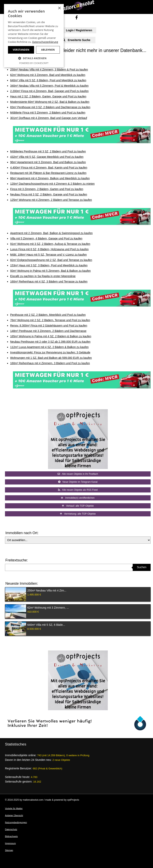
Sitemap (9, 850)
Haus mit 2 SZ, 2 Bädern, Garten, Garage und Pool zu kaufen (48, 96)
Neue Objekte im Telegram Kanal (78, 482)
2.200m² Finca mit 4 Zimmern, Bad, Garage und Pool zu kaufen (49, 91)
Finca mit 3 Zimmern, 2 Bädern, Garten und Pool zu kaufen (47, 189)
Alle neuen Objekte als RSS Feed (78, 490)
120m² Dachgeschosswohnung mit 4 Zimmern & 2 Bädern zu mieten (52, 184)
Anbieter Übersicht (14, 815)
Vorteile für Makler (14, 808)
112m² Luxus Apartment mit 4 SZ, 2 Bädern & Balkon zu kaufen (49, 347)
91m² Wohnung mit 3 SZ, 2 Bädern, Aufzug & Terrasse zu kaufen (50, 244)
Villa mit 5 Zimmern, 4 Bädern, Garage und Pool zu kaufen (46, 238)
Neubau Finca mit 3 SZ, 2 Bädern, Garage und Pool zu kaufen (49, 194)
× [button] (59, 8)
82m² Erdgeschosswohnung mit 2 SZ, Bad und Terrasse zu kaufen (51, 260)
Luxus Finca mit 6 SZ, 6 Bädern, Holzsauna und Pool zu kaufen (49, 249)
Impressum (10, 843)
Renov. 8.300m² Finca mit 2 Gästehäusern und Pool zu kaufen (49, 326)
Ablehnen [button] (48, 50)
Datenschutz (11, 829)
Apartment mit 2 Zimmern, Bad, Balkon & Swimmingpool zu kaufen (51, 233)
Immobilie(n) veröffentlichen (78, 498)
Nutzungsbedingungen (16, 822)
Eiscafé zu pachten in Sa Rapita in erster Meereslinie (43, 276)
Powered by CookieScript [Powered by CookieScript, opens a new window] (34, 63)
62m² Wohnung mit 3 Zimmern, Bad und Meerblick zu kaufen (48, 75)
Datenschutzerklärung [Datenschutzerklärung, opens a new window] (45, 42)
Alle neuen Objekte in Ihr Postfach (78, 474)
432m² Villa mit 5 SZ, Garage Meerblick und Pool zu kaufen (47, 157)
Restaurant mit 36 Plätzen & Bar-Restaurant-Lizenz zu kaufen (48, 173)
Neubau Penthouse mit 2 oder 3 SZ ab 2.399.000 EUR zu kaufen (50, 342)
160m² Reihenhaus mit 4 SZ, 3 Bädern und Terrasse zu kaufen (49, 281)
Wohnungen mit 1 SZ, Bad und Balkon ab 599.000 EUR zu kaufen (51, 358)
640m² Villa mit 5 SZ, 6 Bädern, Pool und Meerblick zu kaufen (48, 80)
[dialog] (34, 36)
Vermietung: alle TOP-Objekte (78, 514)
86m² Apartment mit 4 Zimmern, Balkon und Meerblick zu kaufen (50, 178)
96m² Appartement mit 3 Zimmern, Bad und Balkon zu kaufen (48, 162)
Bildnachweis (11, 836)
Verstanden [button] (21, 50)
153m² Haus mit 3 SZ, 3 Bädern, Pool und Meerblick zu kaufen (49, 265)
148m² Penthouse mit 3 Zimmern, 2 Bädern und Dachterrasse (48, 331)
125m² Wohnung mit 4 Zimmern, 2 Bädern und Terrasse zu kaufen (51, 200)
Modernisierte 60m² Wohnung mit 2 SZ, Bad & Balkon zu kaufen (50, 102)
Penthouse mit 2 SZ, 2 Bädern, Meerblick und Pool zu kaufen (48, 315)
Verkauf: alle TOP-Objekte (78, 506)
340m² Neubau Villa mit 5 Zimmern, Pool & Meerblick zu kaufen (49, 86)
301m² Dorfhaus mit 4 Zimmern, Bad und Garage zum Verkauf (49, 118)
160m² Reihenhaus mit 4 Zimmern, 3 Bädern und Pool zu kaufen (50, 363)
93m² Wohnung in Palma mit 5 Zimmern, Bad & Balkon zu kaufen (50, 271)
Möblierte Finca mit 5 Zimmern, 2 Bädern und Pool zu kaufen (48, 113)
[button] (34, 58)
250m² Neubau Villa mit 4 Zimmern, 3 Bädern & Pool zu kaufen (49, 70)
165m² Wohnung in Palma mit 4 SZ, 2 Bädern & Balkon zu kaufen (51, 336)
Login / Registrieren (76, 30)
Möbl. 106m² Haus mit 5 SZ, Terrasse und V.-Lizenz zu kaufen (48, 255)
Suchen (142, 567)
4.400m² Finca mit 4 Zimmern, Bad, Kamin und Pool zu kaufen (49, 168)
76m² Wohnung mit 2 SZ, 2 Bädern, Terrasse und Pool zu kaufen (50, 320)
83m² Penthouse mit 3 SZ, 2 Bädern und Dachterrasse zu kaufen (50, 107)
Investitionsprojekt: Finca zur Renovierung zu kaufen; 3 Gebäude (50, 352)
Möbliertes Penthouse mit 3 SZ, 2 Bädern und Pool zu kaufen (48, 151)
